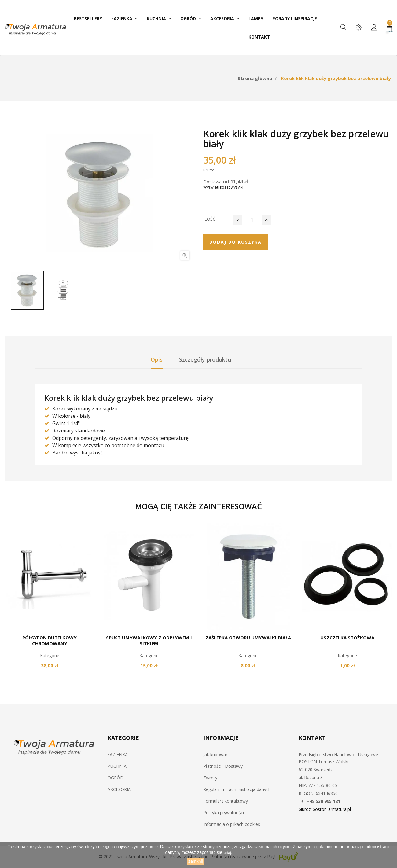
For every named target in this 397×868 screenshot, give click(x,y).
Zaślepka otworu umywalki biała (248, 638)
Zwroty (210, 778)
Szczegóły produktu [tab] (205, 359)
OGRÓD (116, 778)
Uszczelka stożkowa (347, 638)
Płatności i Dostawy (223, 766)
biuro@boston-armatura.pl (325, 809)
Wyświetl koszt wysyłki (223, 187)
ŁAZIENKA (118, 754)
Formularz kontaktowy (226, 801)
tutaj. (228, 853)
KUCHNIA (117, 766)
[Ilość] (252, 220)
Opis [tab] (157, 359)
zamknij (195, 861)
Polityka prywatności (224, 813)
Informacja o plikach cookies (232, 824)
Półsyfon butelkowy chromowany (50, 641)
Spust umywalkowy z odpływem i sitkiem (149, 641)
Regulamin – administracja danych (237, 789)
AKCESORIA (119, 789)
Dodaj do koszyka (235, 242)
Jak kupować (216, 754)
